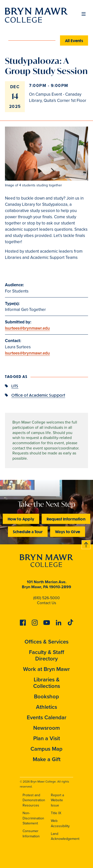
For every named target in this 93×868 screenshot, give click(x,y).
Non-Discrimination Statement (33, 818)
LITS (15, 386)
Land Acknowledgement (65, 836)
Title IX (56, 813)
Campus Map (46, 749)
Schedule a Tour (28, 532)
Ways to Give (68, 532)
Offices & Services (46, 642)
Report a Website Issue (57, 800)
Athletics (46, 707)
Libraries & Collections (47, 683)
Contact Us (46, 603)
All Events (74, 40)
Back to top (86, 544)
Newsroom (46, 728)
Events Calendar (47, 717)
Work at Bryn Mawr (46, 669)
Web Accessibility (60, 823)
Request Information (66, 519)
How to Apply (21, 519)
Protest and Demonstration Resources (34, 800)
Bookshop (46, 696)
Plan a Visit (47, 738)
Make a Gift (47, 759)
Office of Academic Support (38, 395)
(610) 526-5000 (46, 598)
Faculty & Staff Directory (47, 655)
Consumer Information (31, 834)
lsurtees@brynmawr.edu (27, 328)
